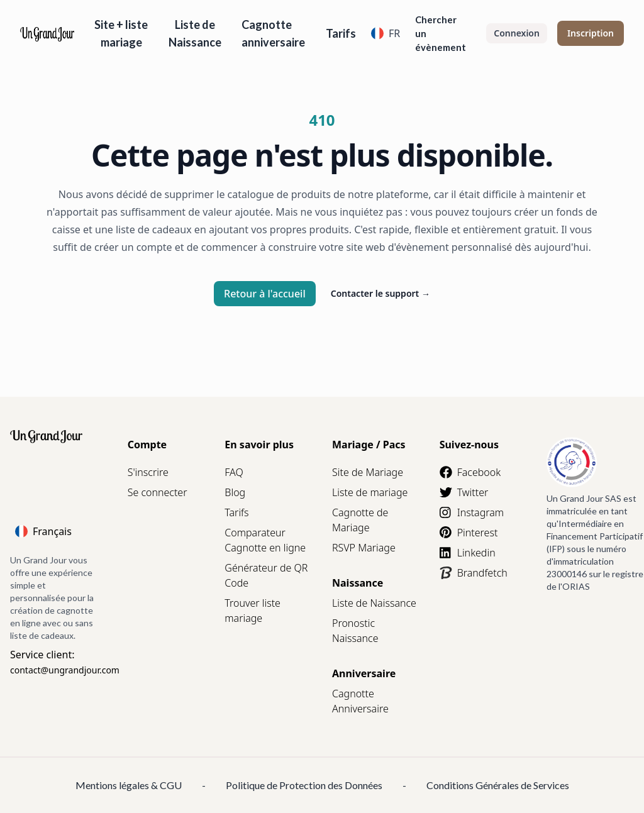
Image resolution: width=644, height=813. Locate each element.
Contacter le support (380, 293)
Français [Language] (43, 531)
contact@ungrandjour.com (65, 670)
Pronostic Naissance (355, 631)
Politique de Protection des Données (304, 785)
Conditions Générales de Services (498, 785)
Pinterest (469, 533)
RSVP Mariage (364, 548)
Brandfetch (474, 573)
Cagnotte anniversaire (273, 33)
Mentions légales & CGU (129, 785)
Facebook (470, 472)
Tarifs (341, 33)
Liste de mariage (370, 492)
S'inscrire (148, 472)
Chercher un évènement (441, 33)
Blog (235, 492)
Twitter (464, 492)
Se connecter (158, 492)
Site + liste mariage (121, 33)
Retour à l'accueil (265, 294)
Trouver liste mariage (253, 611)
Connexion (517, 33)
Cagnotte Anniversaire (360, 701)
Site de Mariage (368, 472)
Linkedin (468, 553)
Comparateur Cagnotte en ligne (265, 540)
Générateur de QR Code (266, 575)
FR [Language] (386, 33)
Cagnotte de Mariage (360, 520)
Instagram (472, 512)
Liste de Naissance (195, 33)
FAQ (234, 472)
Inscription (591, 33)
